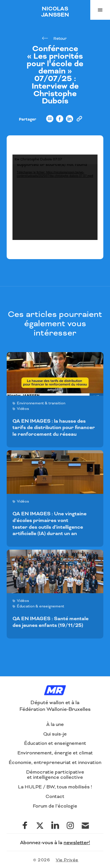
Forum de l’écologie (55, 806)
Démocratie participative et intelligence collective (55, 775)
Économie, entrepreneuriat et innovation (55, 762)
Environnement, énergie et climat (55, 753)
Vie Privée (67, 860)
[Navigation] (100, 10)
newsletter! (77, 842)
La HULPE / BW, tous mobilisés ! (55, 787)
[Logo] (55, 691)
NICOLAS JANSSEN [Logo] (55, 12)
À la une (55, 724)
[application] (55, 197)
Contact (55, 796)
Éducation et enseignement (55, 743)
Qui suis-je (55, 734)
